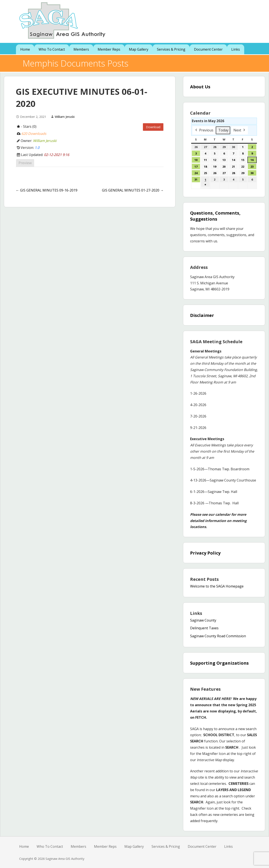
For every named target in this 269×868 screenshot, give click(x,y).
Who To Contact (52, 49)
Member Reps (109, 49)
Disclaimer (202, 315)
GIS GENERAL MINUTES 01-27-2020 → (133, 190)
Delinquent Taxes (204, 628)
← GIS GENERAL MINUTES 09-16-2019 (47, 190)
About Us (200, 87)
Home (25, 49)
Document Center (208, 49)
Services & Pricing (171, 49)
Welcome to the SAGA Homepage (217, 586)
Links (236, 49)
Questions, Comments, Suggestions (215, 216)
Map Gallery (139, 49)
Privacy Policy (205, 553)
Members (81, 49)
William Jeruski (65, 117)
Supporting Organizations (219, 663)
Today (223, 130)
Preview (25, 163)
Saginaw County (203, 620)
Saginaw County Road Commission (218, 636)
